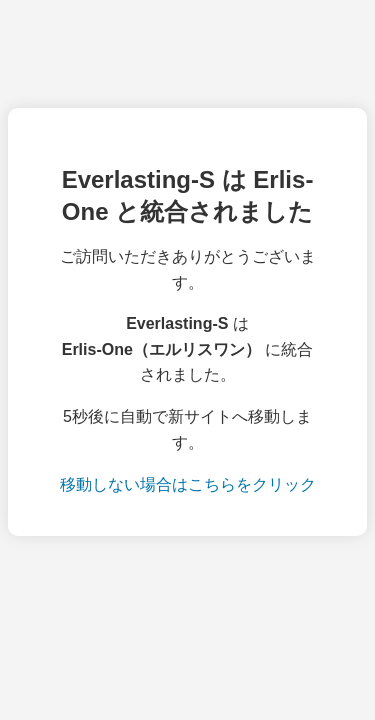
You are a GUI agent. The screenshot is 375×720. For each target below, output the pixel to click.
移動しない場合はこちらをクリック (188, 484)
